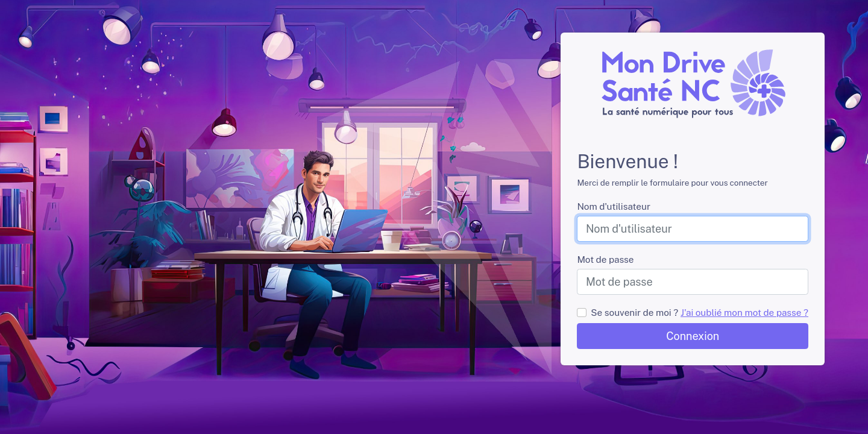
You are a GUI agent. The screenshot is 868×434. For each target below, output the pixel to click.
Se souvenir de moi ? (634, 312)
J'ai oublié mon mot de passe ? (744, 312)
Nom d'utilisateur (613, 206)
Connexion (693, 336)
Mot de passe (605, 259)
